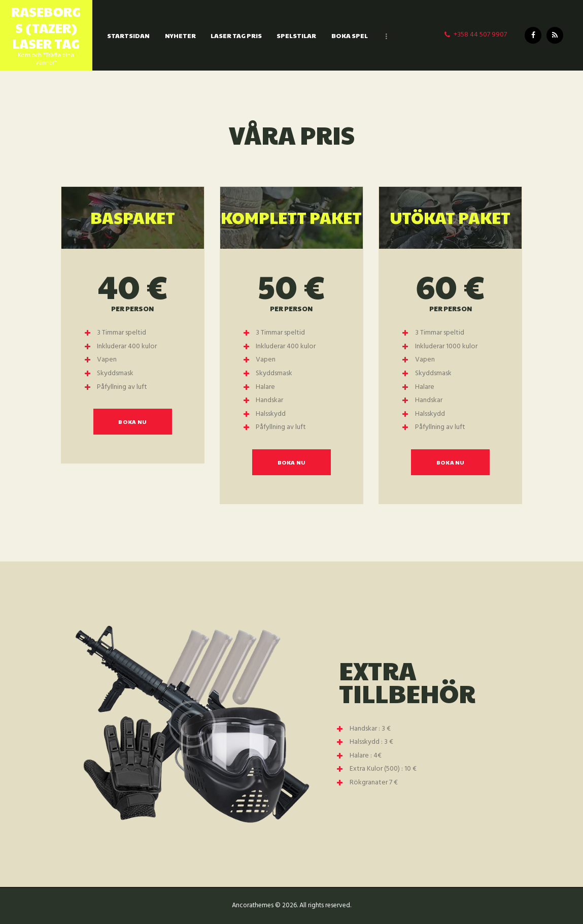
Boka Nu (132, 422)
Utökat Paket (450, 217)
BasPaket (133, 217)
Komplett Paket (291, 217)
